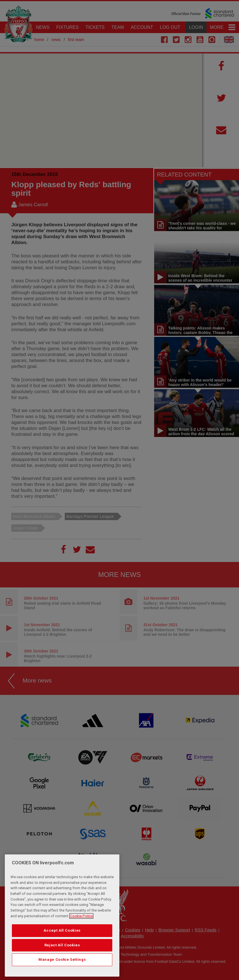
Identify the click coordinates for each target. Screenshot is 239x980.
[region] (62, 916)
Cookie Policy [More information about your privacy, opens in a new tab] (81, 916)
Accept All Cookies (62, 930)
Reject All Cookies (62, 945)
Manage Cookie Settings (62, 959)
